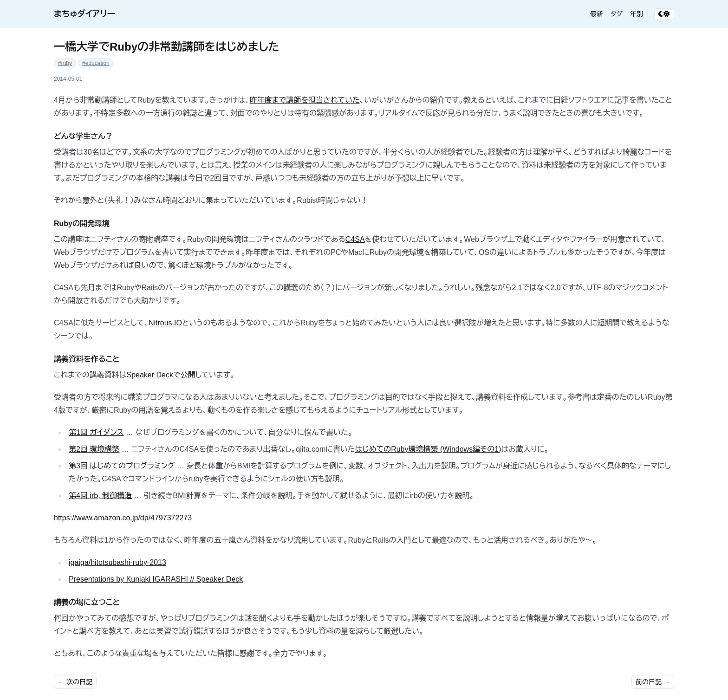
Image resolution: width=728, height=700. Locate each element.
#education (96, 63)
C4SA (355, 239)
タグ (617, 14)
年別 (637, 14)
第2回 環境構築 (94, 449)
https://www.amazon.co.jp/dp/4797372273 (123, 518)
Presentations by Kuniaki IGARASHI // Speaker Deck (156, 579)
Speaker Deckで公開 (161, 375)
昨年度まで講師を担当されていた (305, 100)
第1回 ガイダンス (96, 432)
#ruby (65, 63)
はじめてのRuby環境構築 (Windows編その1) (428, 449)
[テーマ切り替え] (664, 14)
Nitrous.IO (165, 323)
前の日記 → (653, 682)
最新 (597, 14)
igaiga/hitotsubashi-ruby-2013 (117, 562)
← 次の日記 (75, 682)
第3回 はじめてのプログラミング (122, 466)
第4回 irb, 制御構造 (100, 496)
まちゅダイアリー (84, 14)
